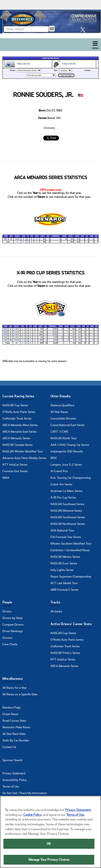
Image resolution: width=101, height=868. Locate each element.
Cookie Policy (32, 823)
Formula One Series (15, 471)
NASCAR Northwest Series (68, 524)
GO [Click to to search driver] (52, 29)
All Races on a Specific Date (20, 694)
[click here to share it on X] (84, 30)
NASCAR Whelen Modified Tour (23, 451)
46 (17, 343)
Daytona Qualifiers (62, 405)
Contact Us (9, 747)
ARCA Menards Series (16, 438)
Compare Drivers (13, 625)
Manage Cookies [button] (13, 800)
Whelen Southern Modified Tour (71, 544)
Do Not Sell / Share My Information (25, 793)
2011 (5, 340)
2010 (5, 337)
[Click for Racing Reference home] (50, 22)
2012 (6, 239)
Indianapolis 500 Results (67, 451)
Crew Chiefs (10, 644)
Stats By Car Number (16, 740)
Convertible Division (63, 419)
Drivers (7, 611)
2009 (5, 335)
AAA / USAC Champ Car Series (70, 445)
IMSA (6, 478)
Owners (7, 638)
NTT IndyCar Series (15, 465)
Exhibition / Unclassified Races (70, 550)
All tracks (56, 611)
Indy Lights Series (62, 570)
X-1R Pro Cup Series (63, 498)
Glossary (49, 128)
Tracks (55, 602)
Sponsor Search (13, 760)
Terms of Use (11, 787)
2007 (5, 329)
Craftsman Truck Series (17, 419)
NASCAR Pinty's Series (65, 653)
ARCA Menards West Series (20, 425)
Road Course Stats (14, 721)
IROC (54, 458)
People (7, 602)
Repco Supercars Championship (71, 577)
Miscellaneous (13, 679)
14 (15, 335)
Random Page (12, 708)
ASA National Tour (62, 530)
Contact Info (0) (64, 64)
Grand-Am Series (61, 484)
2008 (5, 332)
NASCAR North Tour (64, 438)
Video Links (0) (17, 64)
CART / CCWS (59, 432)
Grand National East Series (68, 425)
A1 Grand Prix (59, 471)
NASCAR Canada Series (17, 445)
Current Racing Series (18, 396)
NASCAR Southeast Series (67, 504)
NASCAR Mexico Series (65, 557)
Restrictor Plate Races (16, 727)
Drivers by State (13, 618)
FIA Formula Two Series (66, 537)
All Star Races (59, 412)
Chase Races (10, 714)
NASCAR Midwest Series (66, 511)
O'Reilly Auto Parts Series (19, 412)
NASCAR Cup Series (15, 405)
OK (49, 852)
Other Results (60, 396)
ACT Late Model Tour (64, 583)
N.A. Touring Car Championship (71, 478)
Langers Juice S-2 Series (66, 465)
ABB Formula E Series (65, 590)
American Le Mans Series (67, 491)
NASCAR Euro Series (64, 563)
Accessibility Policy (15, 780)
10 (15, 340)
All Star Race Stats (14, 734)
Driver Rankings (13, 631)
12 (15, 332)
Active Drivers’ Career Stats (71, 624)
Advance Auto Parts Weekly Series (24, 458)
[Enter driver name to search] (26, 29)
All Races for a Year (15, 688)
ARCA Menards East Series (20, 432)
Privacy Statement (14, 773)
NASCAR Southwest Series (68, 517)
